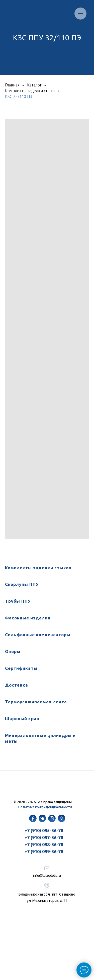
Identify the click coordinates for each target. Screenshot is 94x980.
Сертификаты (21, 668)
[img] (33, 818)
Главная (12, 85)
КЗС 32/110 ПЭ (19, 96)
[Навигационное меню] (80, 14)
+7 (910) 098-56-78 (44, 844)
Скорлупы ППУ (22, 584)
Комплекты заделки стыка (30, 91)
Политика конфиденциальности (45, 807)
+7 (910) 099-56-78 (44, 851)
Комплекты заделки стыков (38, 568)
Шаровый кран (22, 719)
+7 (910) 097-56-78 (44, 837)
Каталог (34, 85)
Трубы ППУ (18, 601)
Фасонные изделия (28, 618)
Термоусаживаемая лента (36, 702)
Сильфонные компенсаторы (38, 635)
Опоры (13, 651)
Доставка (17, 685)
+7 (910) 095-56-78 (44, 830)
